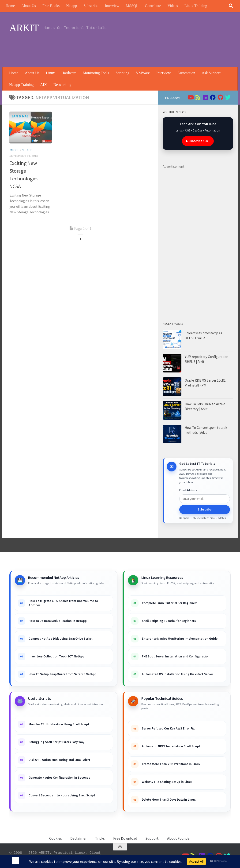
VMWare (143, 73)
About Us (29, 6)
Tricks (100, 838)
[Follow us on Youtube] (190, 97)
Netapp (71, 6)
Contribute (153, 6)
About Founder (179, 838)
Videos (173, 6)
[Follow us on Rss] (198, 97)
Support (152, 838)
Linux (50, 73)
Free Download (125, 838)
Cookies (56, 838)
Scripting (122, 73)
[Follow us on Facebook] (213, 97)
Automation (186, 73)
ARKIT (24, 28)
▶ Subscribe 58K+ (198, 141)
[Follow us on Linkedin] (205, 97)
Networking (62, 85)
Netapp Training (21, 85)
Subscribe (91, 6)
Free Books (51, 6)
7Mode (14, 150)
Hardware (69, 73)
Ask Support (211, 73)
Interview (112, 6)
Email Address (188, 490)
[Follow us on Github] (220, 97)
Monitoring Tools (96, 73)
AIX (43, 85)
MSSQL (132, 6)
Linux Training (196, 6)
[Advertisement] (145, 48)
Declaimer (79, 838)
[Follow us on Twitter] (228, 97)
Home (10, 6)
